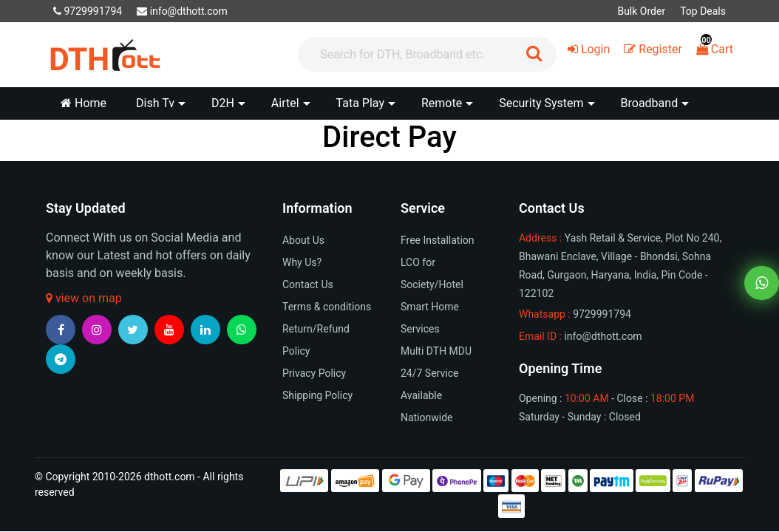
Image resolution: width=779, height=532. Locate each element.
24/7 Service (429, 373)
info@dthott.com (182, 11)
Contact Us (308, 284)
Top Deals (703, 11)
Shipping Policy (317, 395)
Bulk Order (641, 11)
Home (84, 103)
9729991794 (88, 11)
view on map (84, 298)
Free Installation (438, 240)
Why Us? (302, 262)
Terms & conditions (327, 307)
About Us (303, 240)
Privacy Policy (314, 373)
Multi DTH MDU (436, 351)
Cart (715, 49)
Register (653, 49)
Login (589, 49)
